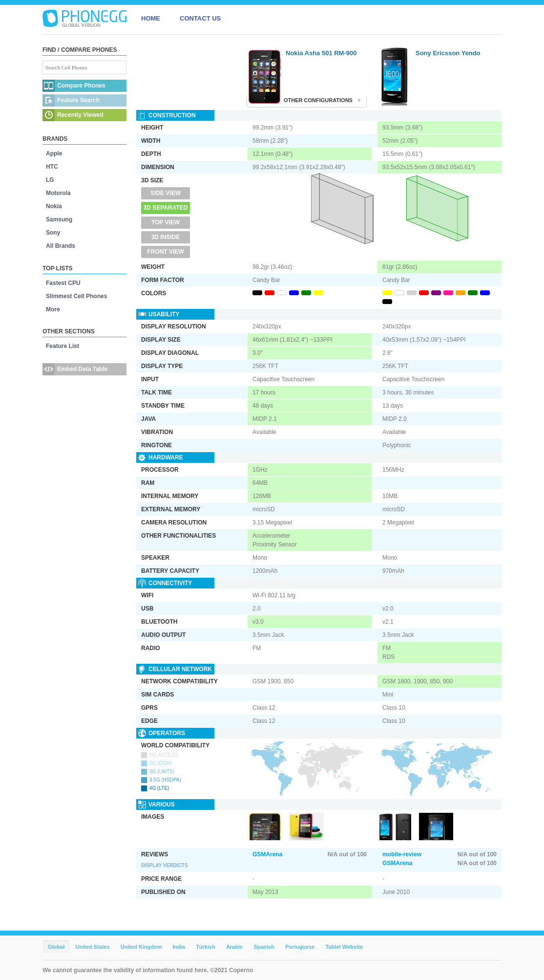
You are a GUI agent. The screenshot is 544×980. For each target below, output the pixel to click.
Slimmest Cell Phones (76, 296)
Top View (166, 222)
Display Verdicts (165, 865)
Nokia (54, 206)
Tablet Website (344, 947)
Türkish (206, 947)
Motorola (58, 193)
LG (50, 180)
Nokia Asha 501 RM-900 (321, 53)
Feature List (63, 346)
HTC (52, 167)
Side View (166, 193)
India (179, 947)
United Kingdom (141, 947)
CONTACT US (200, 18)
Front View (165, 252)
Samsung (59, 219)
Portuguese (300, 947)
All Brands (61, 246)
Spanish (264, 947)
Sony (53, 233)
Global (56, 947)
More (53, 309)
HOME (151, 18)
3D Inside (166, 237)
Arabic (234, 947)
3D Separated (166, 208)
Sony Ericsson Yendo (448, 53)
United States (92, 947)
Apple (54, 153)
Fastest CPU (63, 283)
